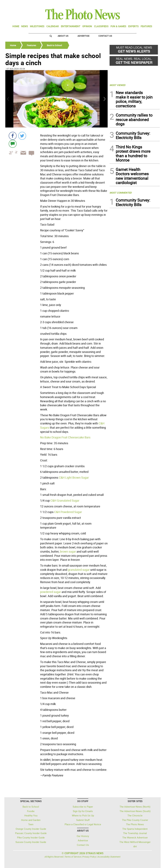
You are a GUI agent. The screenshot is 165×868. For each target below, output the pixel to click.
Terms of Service (73, 857)
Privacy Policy (89, 857)
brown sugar (68, 551)
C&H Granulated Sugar (65, 500)
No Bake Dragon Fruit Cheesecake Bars (65, 437)
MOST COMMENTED (121, 193)
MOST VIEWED (117, 85)
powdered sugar (51, 592)
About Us (63, 36)
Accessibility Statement (109, 857)
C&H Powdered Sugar (68, 512)
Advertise (83, 36)
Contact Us (105, 36)
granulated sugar (79, 570)
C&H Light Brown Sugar (74, 477)
